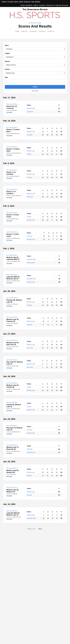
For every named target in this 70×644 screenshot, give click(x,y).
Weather (38, 2)
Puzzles (23, 5)
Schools (42, 31)
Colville (29, 154)
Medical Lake (31, 108)
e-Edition (36, 5)
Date (6, 77)
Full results (9, 112)
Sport (7, 45)
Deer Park (30, 197)
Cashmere (30, 112)
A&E (33, 2)
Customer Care (50, 5)
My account (65, 5)
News (16, 2)
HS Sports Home (35, 23)
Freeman (30, 177)
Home (17, 31)
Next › (41, 529)
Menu (4, 2)
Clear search (35, 91)
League (7, 53)
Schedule (33, 31)
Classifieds (42, 5)
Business (27, 2)
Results (24, 31)
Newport (29, 476)
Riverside (30, 135)
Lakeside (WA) (31, 259)
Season (7, 61)
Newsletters (29, 5)
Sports (21, 2)
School (7, 69)
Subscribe (58, 5)
